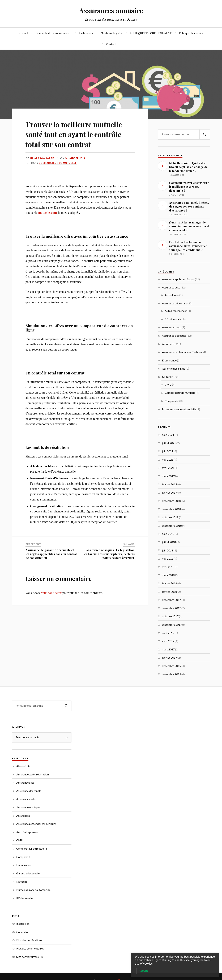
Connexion (23, 932)
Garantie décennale (174, 368)
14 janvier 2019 (75, 158)
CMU (168, 384)
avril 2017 (168, 641)
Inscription (23, 924)
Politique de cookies (191, 33)
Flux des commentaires (30, 948)
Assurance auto (171, 287)
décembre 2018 (171, 501)
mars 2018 (168, 575)
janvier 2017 (169, 657)
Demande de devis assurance (54, 33)
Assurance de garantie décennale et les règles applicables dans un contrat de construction (51, 554)
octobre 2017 (170, 616)
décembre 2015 (171, 666)
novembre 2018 (171, 509)
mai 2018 (168, 558)
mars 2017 (168, 649)
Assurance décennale (174, 303)
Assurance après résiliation (178, 279)
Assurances (169, 344)
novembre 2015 (171, 674)
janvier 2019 (169, 492)
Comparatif (172, 401)
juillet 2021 (169, 443)
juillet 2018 (169, 542)
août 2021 (168, 435)
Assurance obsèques (174, 336)
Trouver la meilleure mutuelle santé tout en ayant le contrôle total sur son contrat (78, 134)
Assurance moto (172, 327)
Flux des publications (29, 940)
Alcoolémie (172, 295)
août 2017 (168, 633)
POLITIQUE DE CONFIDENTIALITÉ (151, 33)
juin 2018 (168, 550)
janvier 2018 (169, 592)
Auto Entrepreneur (176, 311)
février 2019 (169, 484)
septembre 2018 (172, 526)
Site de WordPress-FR (30, 957)
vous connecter (51, 593)
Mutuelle (168, 377)
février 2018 (169, 583)
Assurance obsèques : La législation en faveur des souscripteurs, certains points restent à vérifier (109, 554)
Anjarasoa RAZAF (42, 158)
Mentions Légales (112, 33)
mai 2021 (168, 459)
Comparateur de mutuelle (58, 163)
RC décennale (173, 319)
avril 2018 (168, 567)
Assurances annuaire (111, 10)
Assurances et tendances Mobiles (182, 352)
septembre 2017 (172, 625)
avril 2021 (168, 468)
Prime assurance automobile (179, 409)
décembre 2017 (171, 600)
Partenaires (86, 33)
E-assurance (169, 360)
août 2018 (168, 534)
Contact (111, 44)
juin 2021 (168, 451)
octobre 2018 (170, 517)
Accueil (24, 33)
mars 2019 (168, 476)
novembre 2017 (171, 608)
